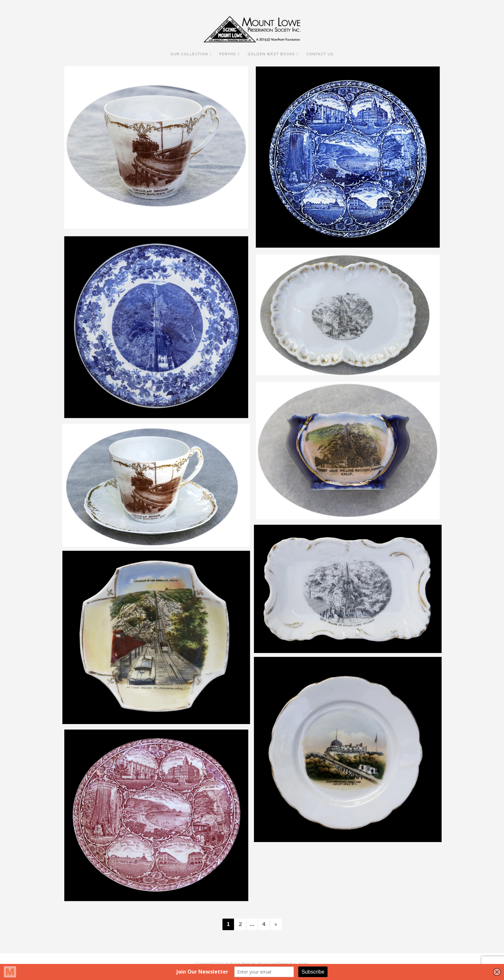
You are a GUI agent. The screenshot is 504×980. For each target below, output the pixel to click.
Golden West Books (271, 54)
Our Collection (189, 54)
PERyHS (228, 54)
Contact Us (320, 54)
